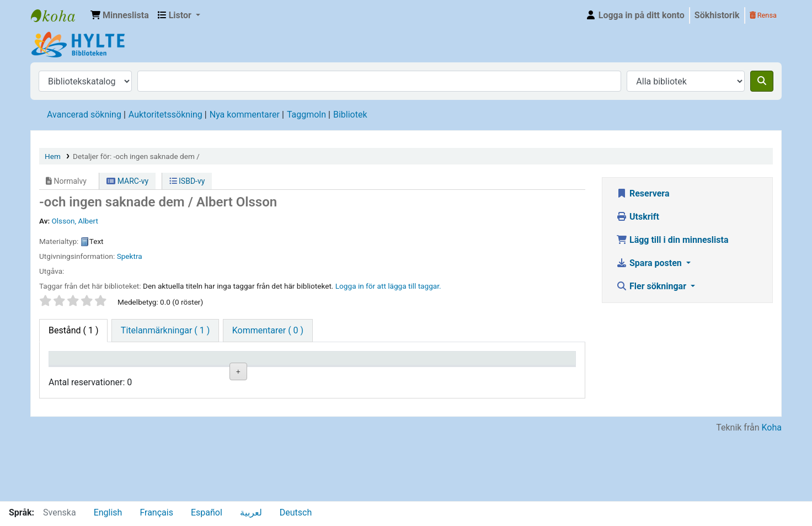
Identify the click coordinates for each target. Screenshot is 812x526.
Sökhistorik (717, 15)
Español (207, 512)
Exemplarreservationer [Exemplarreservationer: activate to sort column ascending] (542, 374)
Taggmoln (306, 115)
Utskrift (638, 217)
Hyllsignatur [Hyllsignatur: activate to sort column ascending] (303, 374)
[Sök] (762, 81)
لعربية (251, 512)
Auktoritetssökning (165, 115)
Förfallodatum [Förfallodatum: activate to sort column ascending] (457, 374)
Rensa (763, 15)
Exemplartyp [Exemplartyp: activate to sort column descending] (78, 374)
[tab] (165, 331)
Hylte (58, 15)
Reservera (643, 193)
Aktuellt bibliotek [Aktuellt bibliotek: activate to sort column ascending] (146, 369)
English (108, 512)
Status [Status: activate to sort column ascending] (368, 374)
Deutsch (296, 512)
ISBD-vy (187, 181)
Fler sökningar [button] (652, 286)
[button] (120, 15)
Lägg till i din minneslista (672, 240)
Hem (53, 156)
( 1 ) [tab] (73, 330)
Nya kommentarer (245, 115)
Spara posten (650, 263)
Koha (772, 494)
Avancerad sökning (84, 115)
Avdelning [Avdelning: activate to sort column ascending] (224, 374)
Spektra (130, 256)
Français (156, 512)
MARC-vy (127, 181)
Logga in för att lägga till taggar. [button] (388, 286)
